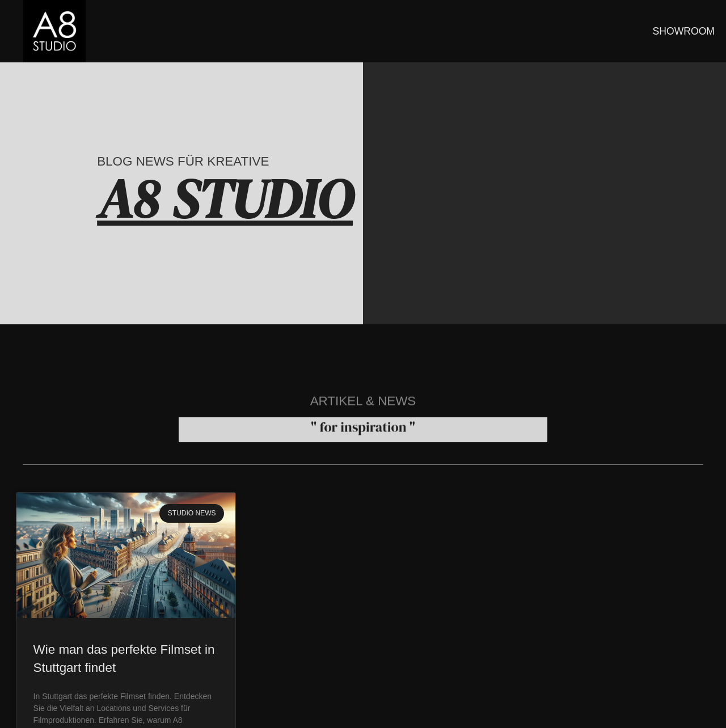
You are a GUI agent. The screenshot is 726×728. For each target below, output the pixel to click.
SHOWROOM (684, 31)
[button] (25, 703)
